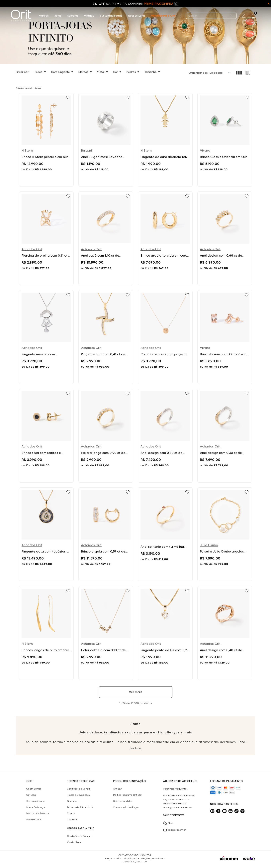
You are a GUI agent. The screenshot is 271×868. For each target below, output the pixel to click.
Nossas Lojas (137, 16)
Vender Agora (75, 842)
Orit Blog (31, 795)
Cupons (71, 813)
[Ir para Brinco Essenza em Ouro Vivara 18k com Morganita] (225, 337)
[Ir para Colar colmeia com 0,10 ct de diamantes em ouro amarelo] (106, 633)
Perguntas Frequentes (175, 789)
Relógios (73, 16)
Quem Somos (34, 789)
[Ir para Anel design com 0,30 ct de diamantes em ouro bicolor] (165, 436)
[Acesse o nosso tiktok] (236, 811)
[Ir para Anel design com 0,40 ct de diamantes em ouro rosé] (225, 633)
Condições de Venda (78, 789)
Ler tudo (135, 748)
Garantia (72, 801)
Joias (58, 16)
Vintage (89, 16)
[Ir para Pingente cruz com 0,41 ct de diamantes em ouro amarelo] (106, 337)
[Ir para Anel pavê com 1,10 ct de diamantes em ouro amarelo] (106, 238)
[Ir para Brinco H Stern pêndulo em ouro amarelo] (46, 140)
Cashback (72, 819)
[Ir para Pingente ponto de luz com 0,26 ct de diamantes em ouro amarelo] (165, 633)
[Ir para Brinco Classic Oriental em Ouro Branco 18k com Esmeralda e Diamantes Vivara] (225, 140)
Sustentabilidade (111, 16)
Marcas (44, 16)
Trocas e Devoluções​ (78, 795)
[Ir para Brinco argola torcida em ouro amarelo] (165, 238)
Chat (168, 823)
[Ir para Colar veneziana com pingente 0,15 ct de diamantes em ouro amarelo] (165, 337)
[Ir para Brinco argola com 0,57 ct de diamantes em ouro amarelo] (106, 534)
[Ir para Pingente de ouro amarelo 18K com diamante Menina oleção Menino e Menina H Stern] (165, 140)
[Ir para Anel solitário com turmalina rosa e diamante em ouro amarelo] (165, 534)
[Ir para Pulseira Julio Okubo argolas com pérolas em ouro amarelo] (225, 534)
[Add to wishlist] (69, 98)
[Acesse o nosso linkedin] (230, 811)
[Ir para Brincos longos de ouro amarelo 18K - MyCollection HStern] (46, 633)
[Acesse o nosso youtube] (224, 811)
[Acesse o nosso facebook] (218, 811)
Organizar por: (198, 73)
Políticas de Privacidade (80, 807)
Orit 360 (117, 789)
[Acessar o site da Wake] (249, 859)
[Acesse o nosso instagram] (212, 811)
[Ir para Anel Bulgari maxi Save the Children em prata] (106, 140)
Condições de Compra (79, 836)
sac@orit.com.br (174, 830)
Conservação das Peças (126, 807)
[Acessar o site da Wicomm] (229, 858)
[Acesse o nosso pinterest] (242, 811)
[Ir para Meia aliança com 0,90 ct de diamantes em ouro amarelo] (106, 436)
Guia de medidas (123, 801)
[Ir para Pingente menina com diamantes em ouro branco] (46, 337)
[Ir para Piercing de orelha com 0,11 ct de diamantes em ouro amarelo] (46, 238)
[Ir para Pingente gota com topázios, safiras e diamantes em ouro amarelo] (46, 534)
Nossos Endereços (36, 807)
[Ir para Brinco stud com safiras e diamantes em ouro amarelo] (46, 436)
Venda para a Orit (163, 16)
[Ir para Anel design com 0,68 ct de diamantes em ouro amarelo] (225, 238)
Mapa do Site (34, 819)
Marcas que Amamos (38, 813)
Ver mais (136, 692)
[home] (21, 16)
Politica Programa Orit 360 (127, 795)
